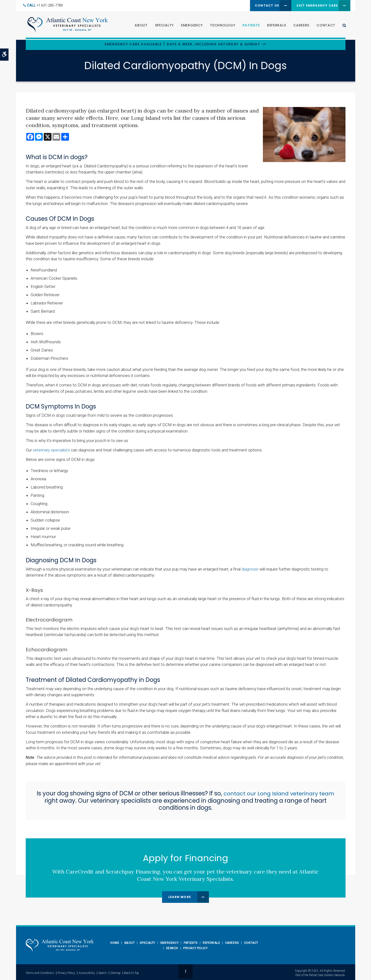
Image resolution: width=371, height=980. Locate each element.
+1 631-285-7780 (50, 6)
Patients (249, 26)
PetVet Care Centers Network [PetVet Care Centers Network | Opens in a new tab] (327, 974)
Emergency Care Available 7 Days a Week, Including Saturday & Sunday (182, 44)
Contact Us (254, 6)
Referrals (275, 26)
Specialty (162, 26)
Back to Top (132, 972)
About (139, 26)
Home (115, 943)
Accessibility (87, 972)
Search (172, 948)
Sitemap (116, 972)
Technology (221, 26)
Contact (324, 26)
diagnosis (250, 569)
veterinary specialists (51, 450)
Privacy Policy (195, 948)
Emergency (190, 26)
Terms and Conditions (40, 972)
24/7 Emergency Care (311, 6)
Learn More (180, 897)
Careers (300, 26)
